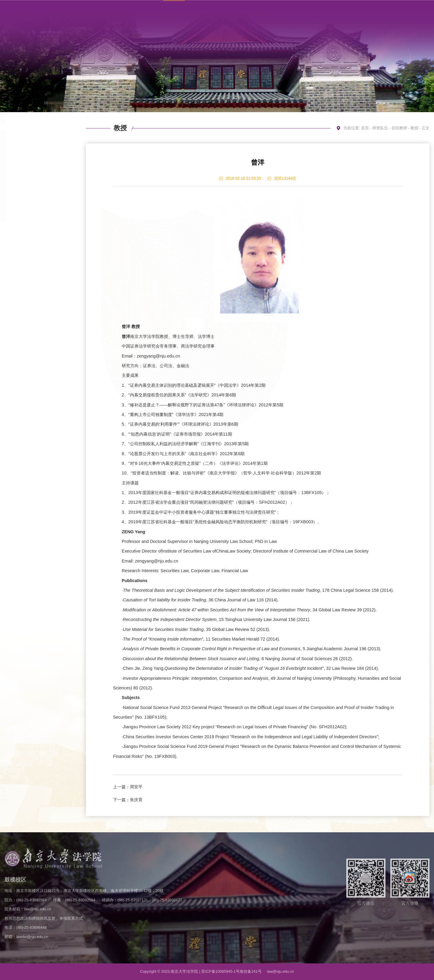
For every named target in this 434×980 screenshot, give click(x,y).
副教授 (37, 164)
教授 (37, 151)
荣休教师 (37, 260)
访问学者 (37, 245)
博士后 (37, 202)
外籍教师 (37, 215)
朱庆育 (136, 800)
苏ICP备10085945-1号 (220, 972)
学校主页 (346, 10)
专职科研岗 (37, 189)
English (391, 10)
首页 (365, 128)
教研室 (37, 230)
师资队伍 (380, 128)
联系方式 (370, 10)
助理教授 (37, 177)
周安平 (136, 787)
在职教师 (37, 136)
